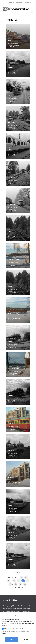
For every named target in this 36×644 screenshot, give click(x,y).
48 (14, 581)
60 (16, 584)
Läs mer (26, 640)
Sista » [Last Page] (20, 588)
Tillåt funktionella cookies (12, 619)
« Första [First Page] (11, 577)
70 (20, 584)
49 (19, 581)
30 (8, 581)
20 (26, 577)
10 (21, 577)
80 (25, 584)
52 (10, 584)
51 (28, 581)
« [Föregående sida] (16, 577)
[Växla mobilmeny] (32, 12)
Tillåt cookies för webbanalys (13, 629)
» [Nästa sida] (16, 588)
